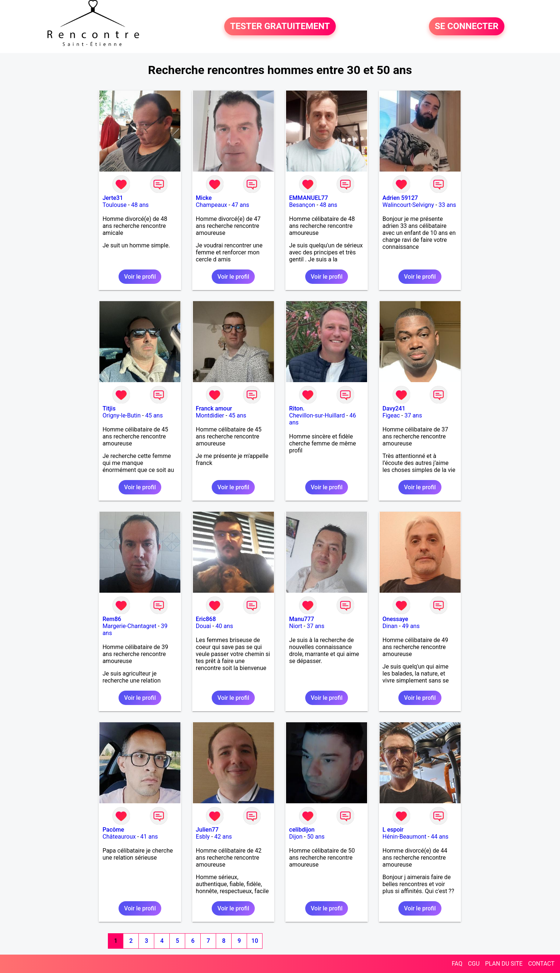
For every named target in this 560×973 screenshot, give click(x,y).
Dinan (390, 626)
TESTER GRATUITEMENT (280, 27)
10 (255, 941)
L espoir (393, 830)
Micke (204, 198)
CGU (474, 964)
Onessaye (395, 619)
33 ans (447, 205)
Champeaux (212, 205)
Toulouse (114, 205)
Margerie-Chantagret (129, 626)
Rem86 (112, 619)
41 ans (149, 837)
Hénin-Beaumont (404, 837)
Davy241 (394, 408)
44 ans (440, 837)
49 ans (411, 626)
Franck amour (214, 408)
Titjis (109, 408)
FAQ (457, 964)
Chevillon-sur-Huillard (317, 415)
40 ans (224, 626)
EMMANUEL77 (308, 198)
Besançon (302, 205)
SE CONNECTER (467, 27)
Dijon (296, 837)
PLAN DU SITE (504, 964)
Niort (295, 626)
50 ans (316, 837)
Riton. (297, 408)
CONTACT (541, 964)
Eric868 (206, 619)
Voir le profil (140, 277)
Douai (203, 626)
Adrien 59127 (400, 198)
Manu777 (302, 619)
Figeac (391, 415)
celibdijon (302, 830)
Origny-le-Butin (121, 415)
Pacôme (113, 830)
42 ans (223, 837)
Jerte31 (113, 198)
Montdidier (210, 415)
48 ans (140, 205)
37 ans (413, 415)
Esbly (203, 837)
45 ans (154, 415)
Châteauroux (119, 837)
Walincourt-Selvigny (408, 205)
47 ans (240, 205)
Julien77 (207, 830)
